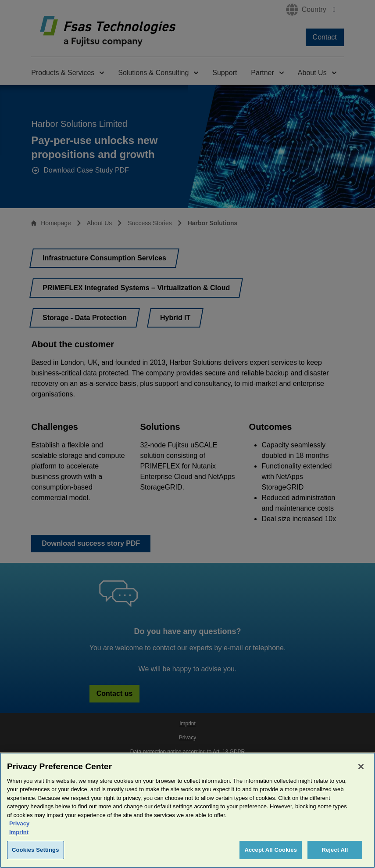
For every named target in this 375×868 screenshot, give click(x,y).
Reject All (335, 853)
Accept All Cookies (271, 853)
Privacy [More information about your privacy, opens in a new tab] (19, 827)
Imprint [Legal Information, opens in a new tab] (19, 835)
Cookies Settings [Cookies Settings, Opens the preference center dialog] (36, 853)
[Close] (361, 769)
